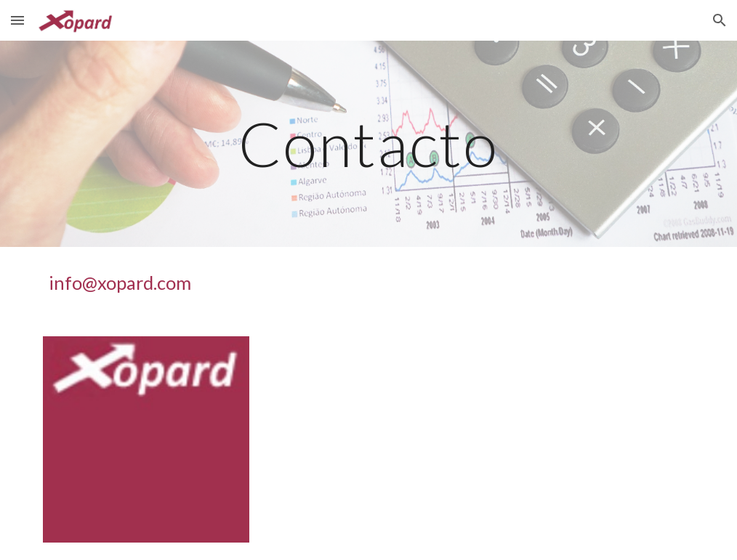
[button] (17, 20)
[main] (368, 143)
